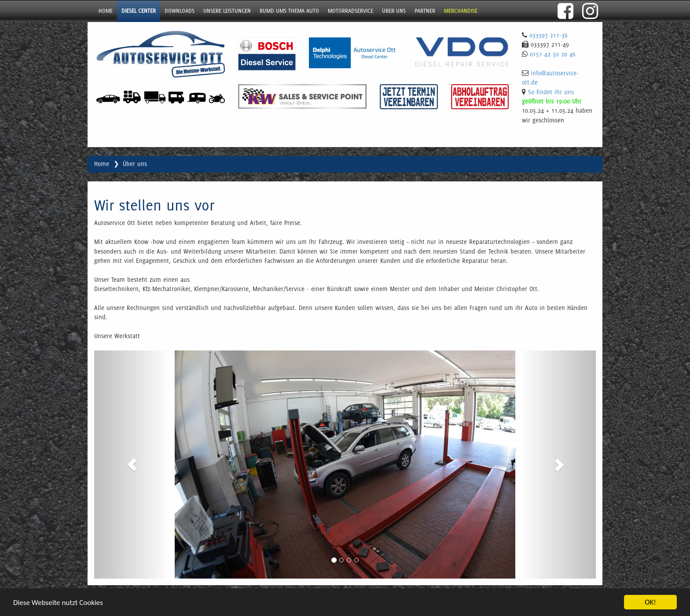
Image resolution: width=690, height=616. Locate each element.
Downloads (180, 11)
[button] (132, 465)
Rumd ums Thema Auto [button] (289, 11)
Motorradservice (351, 11)
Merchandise (461, 11)
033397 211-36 (549, 35)
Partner (425, 11)
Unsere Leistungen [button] (227, 11)
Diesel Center (139, 11)
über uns (394, 11)
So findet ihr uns (551, 92)
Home (106, 11)
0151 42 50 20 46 (553, 54)
